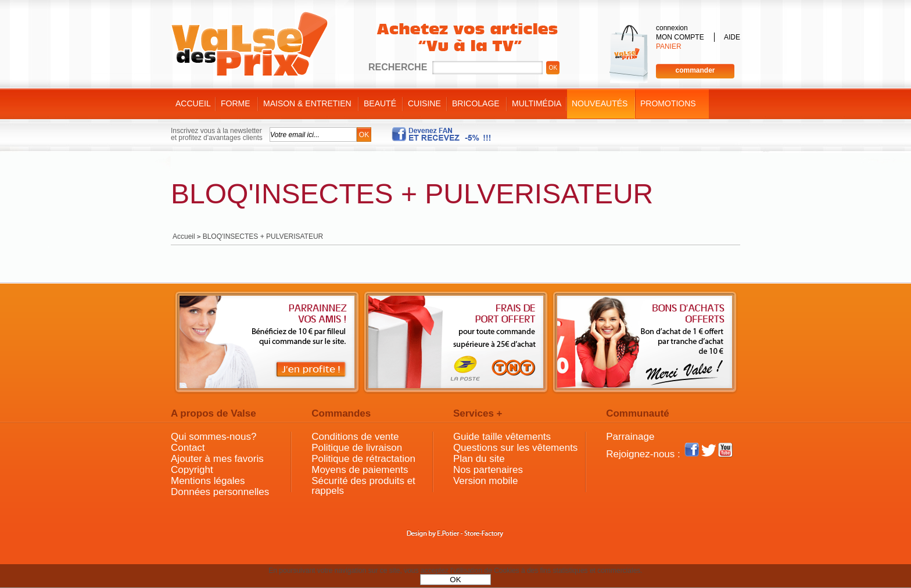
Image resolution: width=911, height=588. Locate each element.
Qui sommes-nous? (214, 437)
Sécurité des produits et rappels (363, 486)
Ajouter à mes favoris (217, 459)
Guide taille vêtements (502, 437)
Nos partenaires (488, 470)
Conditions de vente (355, 437)
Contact (188, 448)
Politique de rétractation (363, 459)
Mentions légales (208, 481)
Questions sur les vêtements (515, 448)
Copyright (192, 470)
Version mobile (486, 481)
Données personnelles (220, 492)
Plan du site (479, 459)
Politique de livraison (357, 448)
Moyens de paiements (360, 470)
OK (455, 580)
